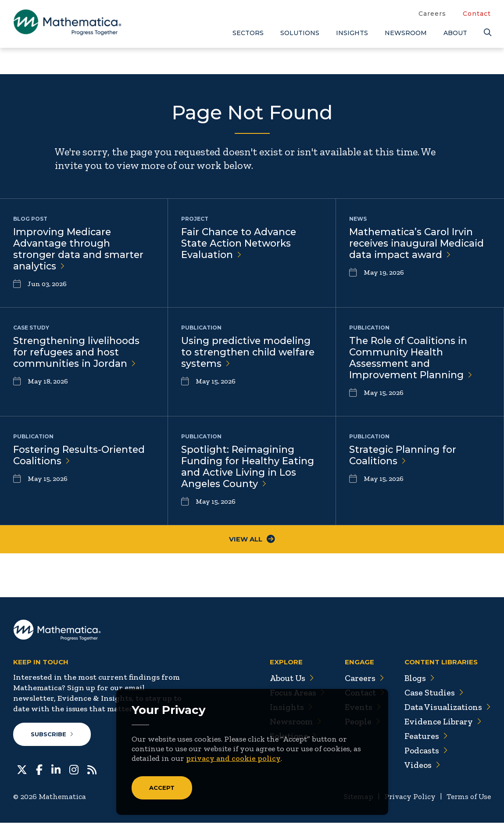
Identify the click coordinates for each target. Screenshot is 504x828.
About (455, 33)
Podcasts (425, 756)
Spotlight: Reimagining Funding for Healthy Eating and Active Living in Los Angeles (248, 471)
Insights (352, 33)
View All (252, 545)
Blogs (418, 684)
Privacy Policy (407, 802)
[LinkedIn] (56, 774)
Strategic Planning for (404, 459)
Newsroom (406, 33)
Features (425, 742)
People (359, 727)
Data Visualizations (447, 713)
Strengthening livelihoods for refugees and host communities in (78, 354)
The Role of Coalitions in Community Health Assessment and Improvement (411, 360)
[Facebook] (39, 774)
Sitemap (355, 802)
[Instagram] (74, 774)
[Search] (487, 33)
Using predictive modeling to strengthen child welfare (249, 354)
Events (359, 713)
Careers (432, 14)
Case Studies (433, 698)
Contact (477, 14)
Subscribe (52, 740)
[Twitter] (22, 774)
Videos (421, 771)
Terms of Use (468, 802)
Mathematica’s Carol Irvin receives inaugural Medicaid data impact (419, 244)
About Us (287, 684)
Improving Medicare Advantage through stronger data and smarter (79, 250)
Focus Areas (293, 698)
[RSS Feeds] (92, 774)
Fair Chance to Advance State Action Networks (240, 244)
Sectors (248, 33)
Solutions (300, 33)
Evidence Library (442, 727)
